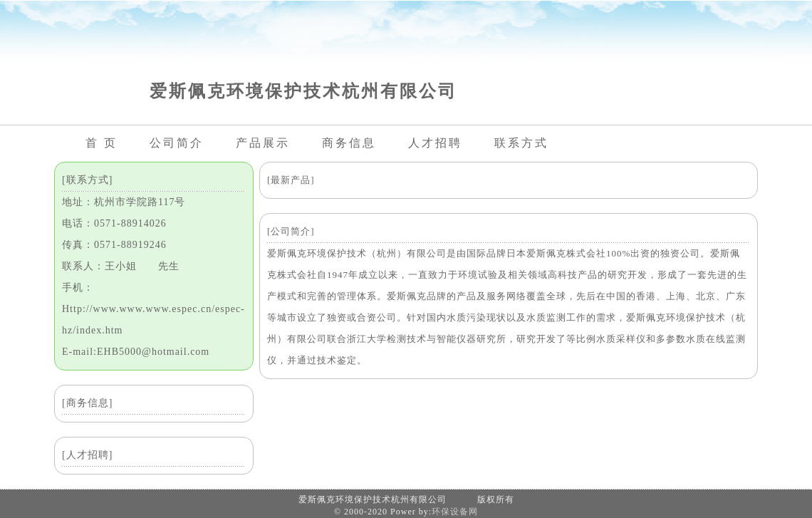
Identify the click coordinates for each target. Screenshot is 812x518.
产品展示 (263, 143)
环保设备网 (455, 512)
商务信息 (349, 143)
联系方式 (521, 143)
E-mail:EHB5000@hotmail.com (136, 352)
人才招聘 (435, 143)
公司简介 (177, 143)
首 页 (101, 143)
